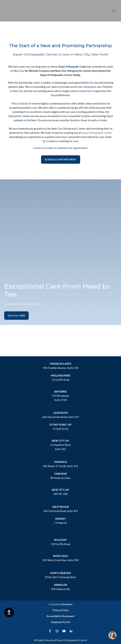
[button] (61, 160)
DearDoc (67, 604)
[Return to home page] (16, 11)
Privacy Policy (61, 610)
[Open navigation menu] (113, 11)
